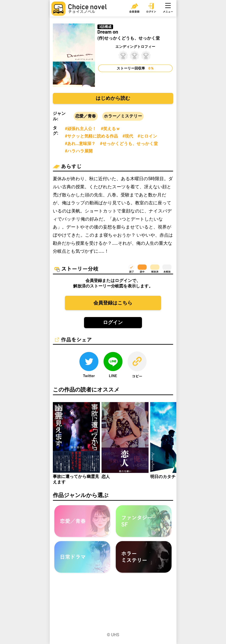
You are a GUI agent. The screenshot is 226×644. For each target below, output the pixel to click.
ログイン (113, 322)
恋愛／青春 (86, 116)
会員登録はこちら (113, 303)
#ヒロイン (147, 136)
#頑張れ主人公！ (81, 129)
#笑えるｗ (110, 129)
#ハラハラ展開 (79, 151)
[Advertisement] (113, 606)
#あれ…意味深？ (80, 144)
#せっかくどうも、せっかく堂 (129, 144)
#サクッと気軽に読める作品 (91, 136)
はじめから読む (113, 98)
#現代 (128, 136)
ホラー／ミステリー (123, 116)
